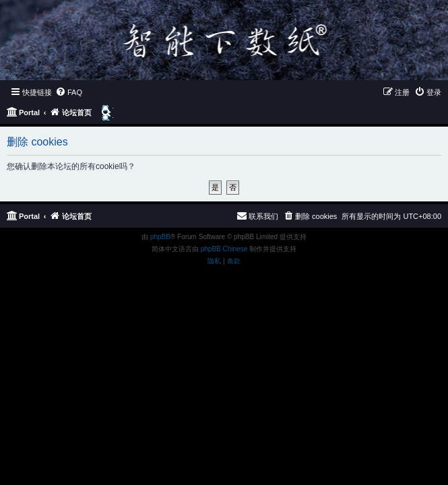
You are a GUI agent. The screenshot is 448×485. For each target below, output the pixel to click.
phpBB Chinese (224, 249)
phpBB (160, 237)
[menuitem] (69, 92)
